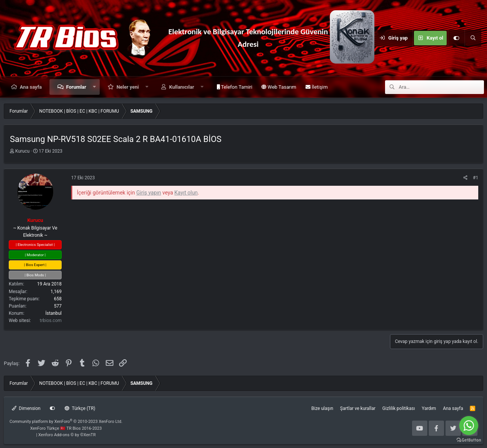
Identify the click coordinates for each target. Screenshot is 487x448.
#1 (476, 178)
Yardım (429, 408)
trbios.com (51, 320)
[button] (94, 87)
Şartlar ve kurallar (358, 408)
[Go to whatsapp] (469, 426)
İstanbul (53, 313)
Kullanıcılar (182, 87)
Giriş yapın (149, 193)
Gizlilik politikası (399, 408)
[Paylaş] (466, 178)
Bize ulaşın (322, 408)
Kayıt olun (186, 193)
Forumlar (76, 87)
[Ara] (473, 38)
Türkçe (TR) (80, 408)
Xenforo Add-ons (67, 435)
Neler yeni (128, 87)
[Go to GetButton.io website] (469, 440)
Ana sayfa (31, 87)
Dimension (26, 408)
